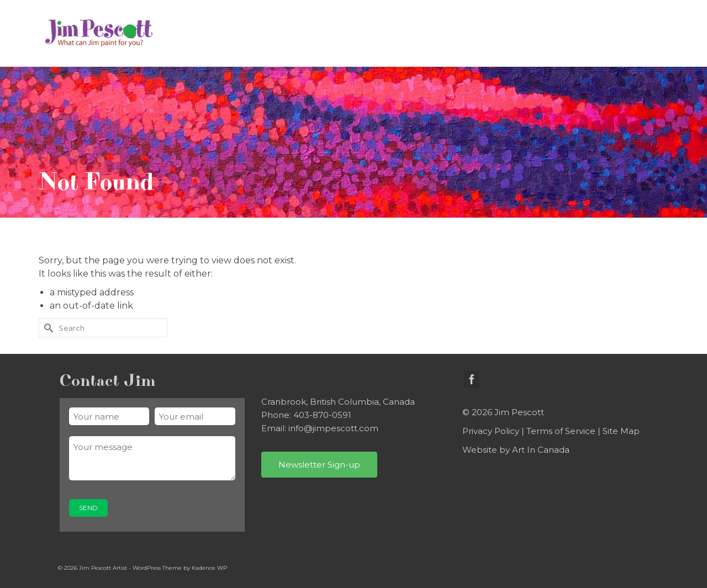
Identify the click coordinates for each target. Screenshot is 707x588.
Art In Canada (541, 450)
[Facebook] (472, 379)
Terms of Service (561, 431)
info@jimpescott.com (333, 428)
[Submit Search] (47, 328)
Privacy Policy (491, 431)
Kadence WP (209, 568)
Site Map (621, 431)
